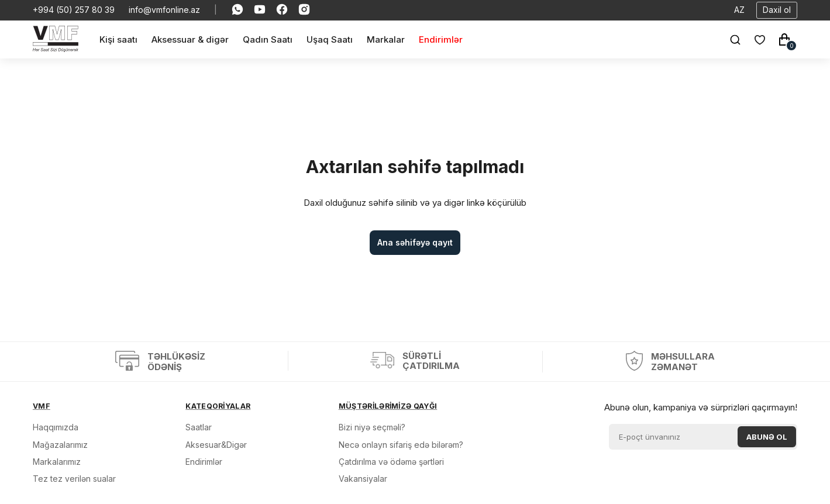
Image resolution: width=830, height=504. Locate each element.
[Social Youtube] (260, 10)
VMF (42, 406)
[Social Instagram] (304, 10)
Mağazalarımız (60, 445)
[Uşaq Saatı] (330, 39)
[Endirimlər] (441, 39)
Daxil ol (777, 10)
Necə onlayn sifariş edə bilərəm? (401, 445)
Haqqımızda (56, 427)
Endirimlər (204, 462)
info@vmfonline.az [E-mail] (164, 10)
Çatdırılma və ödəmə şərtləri (391, 462)
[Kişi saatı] (118, 39)
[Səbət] (784, 40)
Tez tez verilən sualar (74, 479)
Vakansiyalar (363, 479)
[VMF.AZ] (56, 49)
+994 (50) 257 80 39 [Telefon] (74, 10)
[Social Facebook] (282, 10)
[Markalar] (386, 39)
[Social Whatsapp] (237, 10)
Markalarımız (57, 462)
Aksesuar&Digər (216, 445)
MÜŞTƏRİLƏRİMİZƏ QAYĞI (388, 406)
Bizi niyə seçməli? (372, 427)
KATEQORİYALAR (218, 406)
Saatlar (199, 427)
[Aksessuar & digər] (190, 39)
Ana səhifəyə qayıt (415, 242)
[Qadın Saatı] (268, 39)
